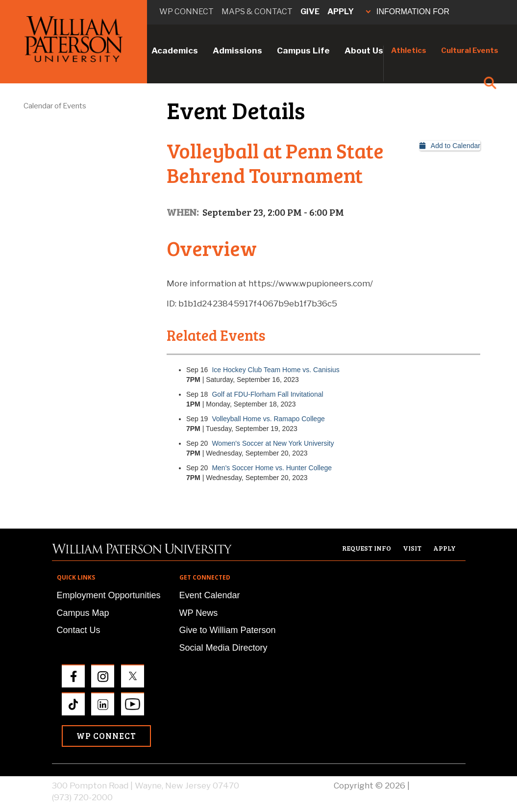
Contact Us (79, 630)
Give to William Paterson (228, 630)
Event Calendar (210, 595)
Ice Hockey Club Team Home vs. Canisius (275, 370)
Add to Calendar (450, 146)
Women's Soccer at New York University (273, 443)
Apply (341, 12)
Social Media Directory (223, 648)
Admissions (237, 51)
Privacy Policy (439, 786)
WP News (199, 613)
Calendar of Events (55, 106)
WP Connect (106, 736)
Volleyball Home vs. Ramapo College (268, 419)
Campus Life (303, 51)
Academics (175, 51)
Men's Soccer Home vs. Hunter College (272, 468)
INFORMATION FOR (408, 12)
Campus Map (83, 613)
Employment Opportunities (109, 595)
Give (310, 12)
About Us (364, 51)
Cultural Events (470, 51)
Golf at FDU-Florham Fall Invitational (267, 394)
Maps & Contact (257, 12)
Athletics (409, 51)
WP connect (186, 12)
